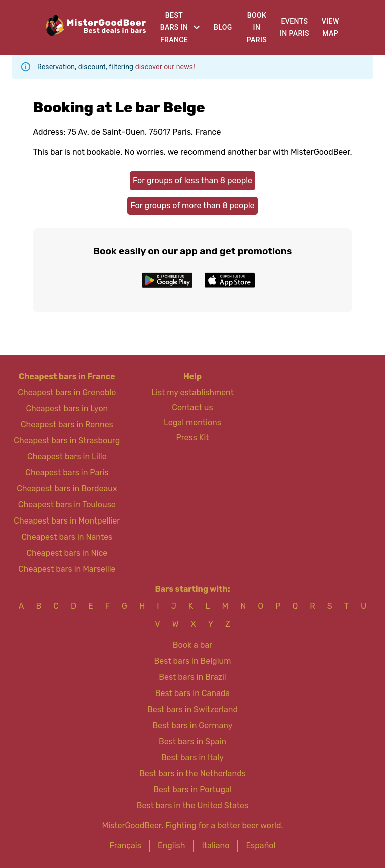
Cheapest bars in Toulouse (67, 505)
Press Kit (192, 438)
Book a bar (192, 645)
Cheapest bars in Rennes (67, 424)
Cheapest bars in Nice (67, 553)
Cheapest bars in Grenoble (67, 392)
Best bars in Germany (192, 725)
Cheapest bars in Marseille (67, 569)
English (172, 846)
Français (126, 846)
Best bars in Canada (192, 693)
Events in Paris (295, 27)
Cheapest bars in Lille (67, 457)
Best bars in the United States (192, 806)
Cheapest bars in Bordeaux (67, 489)
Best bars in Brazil (192, 677)
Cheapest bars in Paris (67, 473)
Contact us (192, 407)
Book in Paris (257, 27)
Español (260, 846)
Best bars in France (174, 27)
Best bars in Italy (192, 757)
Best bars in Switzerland (192, 709)
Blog (223, 27)
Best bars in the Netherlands (192, 773)
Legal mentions (192, 422)
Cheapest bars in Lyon (67, 408)
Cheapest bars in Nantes (67, 537)
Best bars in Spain (192, 741)
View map (331, 27)
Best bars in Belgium (193, 661)
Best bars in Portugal (192, 790)
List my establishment (192, 392)
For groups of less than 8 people (192, 180)
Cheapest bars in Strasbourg (67, 441)
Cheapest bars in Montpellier (67, 521)
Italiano (215, 846)
